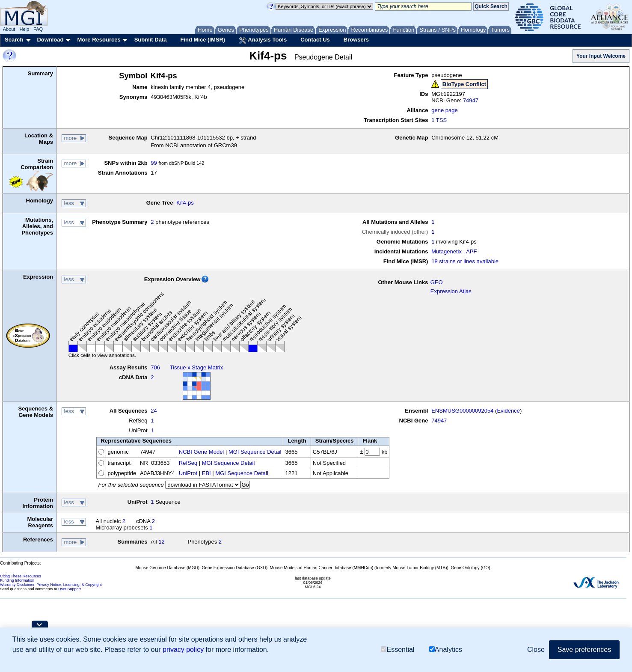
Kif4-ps (185, 203)
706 (155, 367)
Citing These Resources (21, 576)
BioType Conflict (464, 84)
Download (50, 40)
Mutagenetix (447, 251)
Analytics (446, 650)
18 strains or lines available (465, 261)
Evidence (508, 411)
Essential (398, 650)
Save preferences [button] (584, 650)
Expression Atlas (451, 291)
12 (161, 542)
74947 (471, 100)
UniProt (188, 473)
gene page (444, 110)
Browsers (356, 40)
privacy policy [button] (183, 650)
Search (14, 40)
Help (24, 29)
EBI (206, 473)
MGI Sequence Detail (255, 452)
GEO (437, 282)
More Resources (99, 40)
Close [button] (536, 650)
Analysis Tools (263, 40)
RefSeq (188, 463)
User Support (70, 589)
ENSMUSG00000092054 (462, 411)
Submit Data (151, 40)
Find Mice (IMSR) (203, 40)
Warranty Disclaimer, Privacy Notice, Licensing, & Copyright (51, 585)
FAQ (38, 29)
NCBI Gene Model (202, 452)
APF (471, 251)
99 (154, 163)
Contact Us (315, 40)
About (9, 29)
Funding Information (17, 580)
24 (154, 411)
